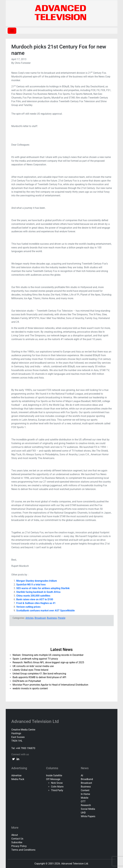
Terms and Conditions (23, 850)
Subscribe (17, 842)
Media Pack (18, 779)
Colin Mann (57, 787)
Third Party (57, 790)
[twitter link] (13, 759)
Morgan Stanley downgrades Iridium (37, 581)
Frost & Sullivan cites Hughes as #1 (36, 603)
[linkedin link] (18, 759)
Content (85, 790)
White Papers (88, 816)
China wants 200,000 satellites (33, 596)
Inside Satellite (54, 775)
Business (52, 618)
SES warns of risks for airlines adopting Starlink (43, 588)
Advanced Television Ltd (36, 721)
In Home (85, 794)
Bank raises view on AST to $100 (35, 599)
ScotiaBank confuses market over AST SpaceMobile (46, 611)
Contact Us (17, 839)
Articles (29, 618)
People (62, 618)
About (15, 835)
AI (82, 775)
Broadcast (40, 618)
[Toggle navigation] (12, 31)
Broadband (87, 779)
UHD (83, 813)
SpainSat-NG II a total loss (31, 585)
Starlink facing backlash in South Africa (38, 592)
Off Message (53, 779)
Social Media (88, 809)
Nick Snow (57, 783)
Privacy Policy (19, 846)
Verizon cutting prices (28, 607)
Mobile (85, 798)
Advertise (16, 775)
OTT (83, 801)
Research (86, 805)
